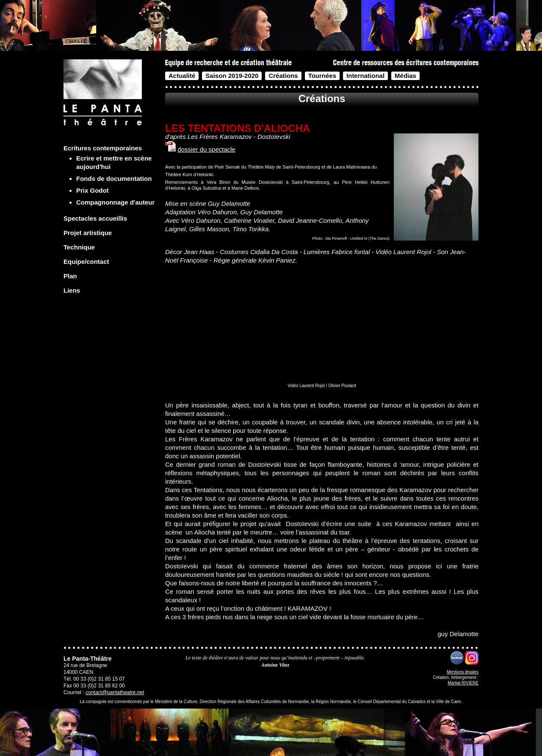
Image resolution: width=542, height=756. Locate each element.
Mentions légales (463, 672)
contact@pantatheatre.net (115, 692)
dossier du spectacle (206, 149)
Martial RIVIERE (463, 683)
